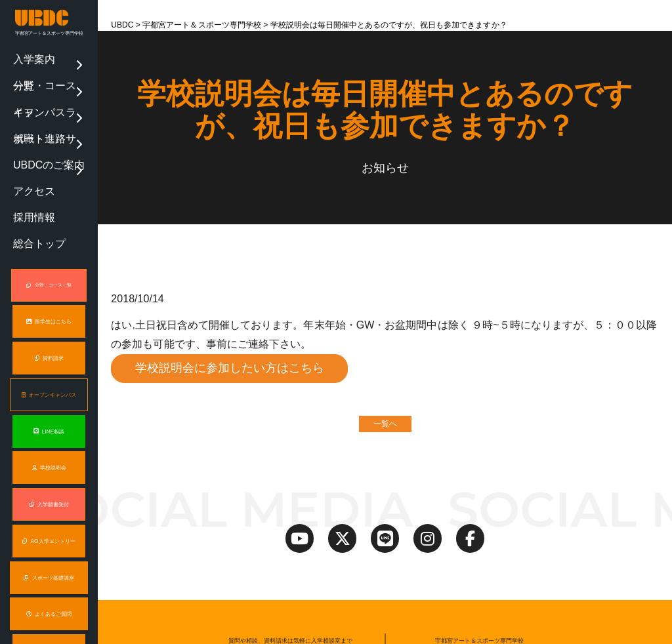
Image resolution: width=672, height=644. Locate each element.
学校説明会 (49, 368)
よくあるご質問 (49, 513)
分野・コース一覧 (35, 68)
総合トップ (26, 151)
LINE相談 (49, 332)
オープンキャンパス (49, 295)
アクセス (23, 123)
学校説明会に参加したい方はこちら (230, 369)
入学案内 (23, 54)
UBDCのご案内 (31, 110)
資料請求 (49, 259)
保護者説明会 (49, 550)
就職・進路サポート (38, 96)
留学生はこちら (49, 223)
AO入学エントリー (49, 441)
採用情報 (23, 138)
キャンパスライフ (35, 81)
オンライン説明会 (49, 586)
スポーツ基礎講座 (49, 477)
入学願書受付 (49, 404)
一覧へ (385, 425)
